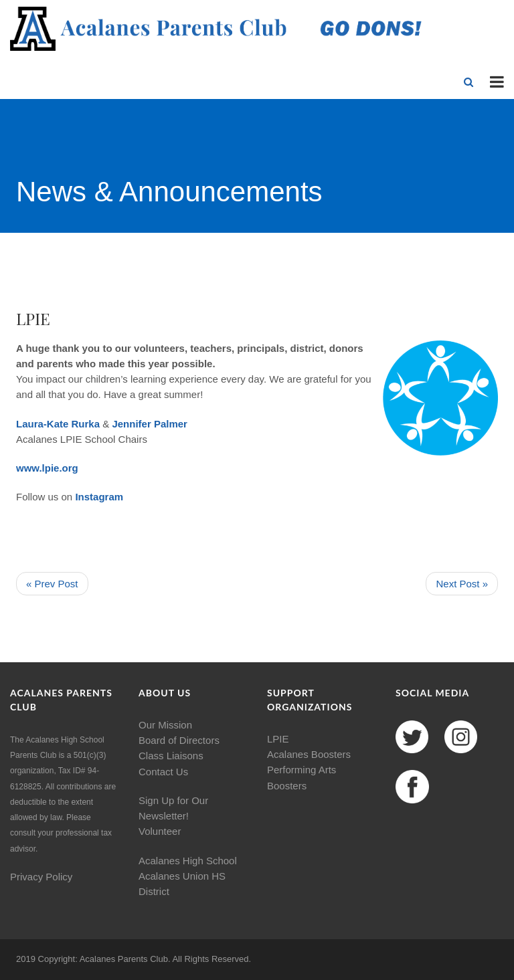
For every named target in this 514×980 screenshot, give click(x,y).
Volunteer (160, 831)
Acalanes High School (188, 861)
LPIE (278, 739)
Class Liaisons (171, 756)
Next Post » (462, 584)
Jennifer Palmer (150, 424)
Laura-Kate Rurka (58, 424)
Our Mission (165, 725)
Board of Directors (179, 740)
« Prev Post (52, 584)
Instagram (99, 497)
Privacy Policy (41, 877)
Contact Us (163, 772)
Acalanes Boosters (309, 754)
